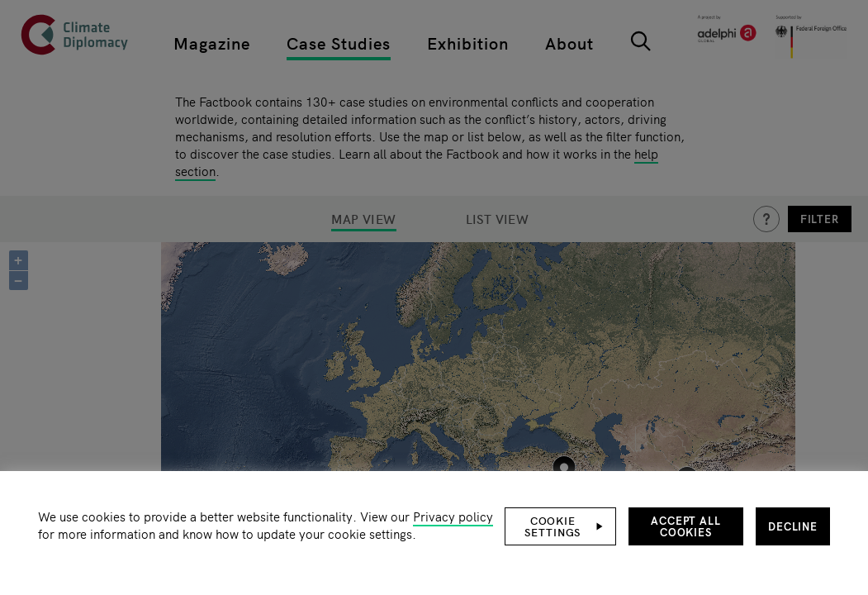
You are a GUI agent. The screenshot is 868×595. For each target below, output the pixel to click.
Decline (793, 526)
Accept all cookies (686, 526)
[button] (560, 526)
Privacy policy (453, 516)
